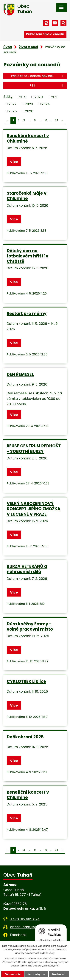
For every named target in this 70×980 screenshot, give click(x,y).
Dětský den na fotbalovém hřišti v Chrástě (28, 256)
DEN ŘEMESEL (20, 374)
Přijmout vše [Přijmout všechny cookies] (13, 974)
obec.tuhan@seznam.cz (30, 927)
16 (46, 120)
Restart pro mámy (27, 314)
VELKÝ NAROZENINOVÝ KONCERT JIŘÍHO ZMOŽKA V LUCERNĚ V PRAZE (34, 509)
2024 (46, 104)
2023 (29, 104)
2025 (13, 111)
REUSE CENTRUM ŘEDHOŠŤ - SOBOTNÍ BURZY (34, 449)
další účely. (49, 953)
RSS (47, 85)
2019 (23, 97)
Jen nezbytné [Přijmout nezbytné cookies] (36, 974)
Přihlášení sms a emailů (45, 34)
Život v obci (28, 47)
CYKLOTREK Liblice (26, 681)
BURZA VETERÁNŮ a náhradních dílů (27, 569)
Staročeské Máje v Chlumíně (27, 196)
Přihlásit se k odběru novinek (38, 76)
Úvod (8, 47)
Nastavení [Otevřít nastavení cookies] (59, 974)
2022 (13, 104)
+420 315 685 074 (25, 919)
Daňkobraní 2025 (25, 737)
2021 (55, 97)
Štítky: (8, 97)
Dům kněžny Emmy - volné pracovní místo (30, 626)
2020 (39, 97)
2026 (29, 111)
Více (14, 162)
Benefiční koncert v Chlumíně (28, 138)
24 (57, 120)
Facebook (18, 935)
